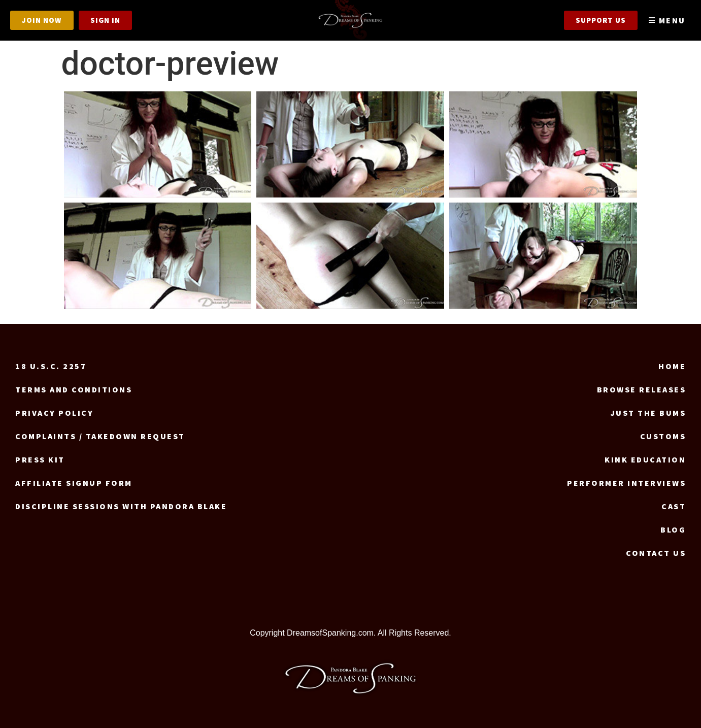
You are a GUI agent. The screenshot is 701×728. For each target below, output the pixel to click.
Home (672, 366)
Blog (673, 530)
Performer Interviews (626, 483)
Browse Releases (642, 389)
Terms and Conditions (74, 389)
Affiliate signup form (74, 483)
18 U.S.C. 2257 (51, 366)
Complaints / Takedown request (100, 436)
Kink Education (645, 459)
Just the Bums (648, 413)
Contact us (656, 553)
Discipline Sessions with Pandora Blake (121, 506)
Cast (674, 506)
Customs (663, 436)
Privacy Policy (54, 413)
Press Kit (40, 459)
